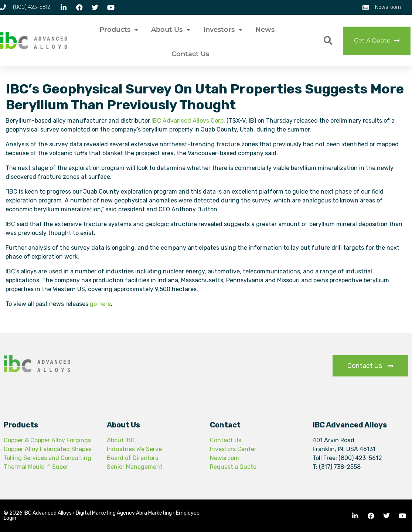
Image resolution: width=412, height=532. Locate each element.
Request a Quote (233, 467)
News (265, 30)
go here (100, 304)
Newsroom (224, 458)
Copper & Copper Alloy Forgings (47, 440)
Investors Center (233, 449)
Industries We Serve (134, 449)
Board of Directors (132, 458)
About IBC (121, 440)
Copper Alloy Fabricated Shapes (48, 449)
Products (119, 30)
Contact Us (190, 54)
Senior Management (135, 467)
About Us (171, 30)
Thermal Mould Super (36, 467)
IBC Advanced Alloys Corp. (188, 121)
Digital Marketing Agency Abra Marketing (124, 513)
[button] (328, 40)
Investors (223, 30)
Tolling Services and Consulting (47, 458)
